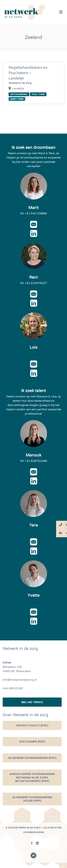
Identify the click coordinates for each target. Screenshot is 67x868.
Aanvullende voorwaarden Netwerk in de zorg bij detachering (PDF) (32, 777)
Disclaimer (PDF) (32, 741)
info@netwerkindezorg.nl (20, 680)
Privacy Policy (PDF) (32, 725)
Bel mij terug (32, 702)
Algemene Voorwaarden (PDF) (32, 758)
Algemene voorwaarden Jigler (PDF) (32, 799)
